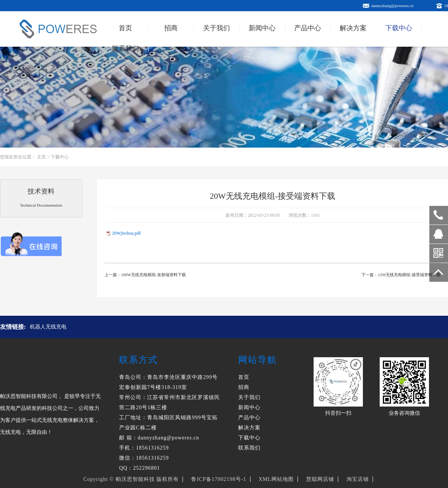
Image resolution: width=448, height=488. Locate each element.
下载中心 (399, 28)
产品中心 (308, 28)
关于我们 (217, 28)
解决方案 (353, 28)
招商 (171, 28)
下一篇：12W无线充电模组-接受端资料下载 (401, 275)
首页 (125, 28)
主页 (41, 157)
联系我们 (125, 49)
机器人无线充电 (48, 327)
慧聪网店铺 (320, 479)
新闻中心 (262, 28)
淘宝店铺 (358, 479)
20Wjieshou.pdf (126, 233)
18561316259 (439, 215)
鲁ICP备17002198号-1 (219, 479)
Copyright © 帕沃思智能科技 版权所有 (131, 479)
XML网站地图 (276, 479)
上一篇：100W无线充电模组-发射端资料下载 (145, 275)
